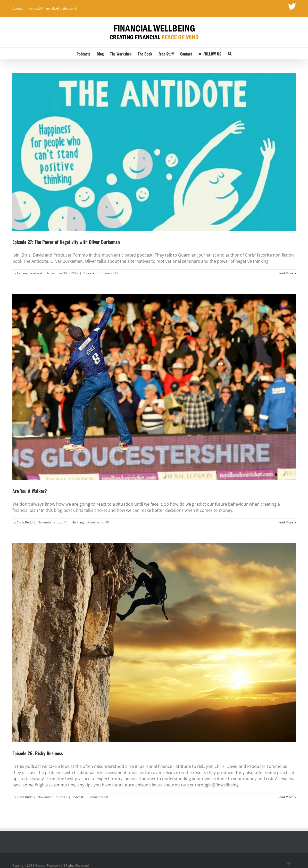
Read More (285, 273)
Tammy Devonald (29, 273)
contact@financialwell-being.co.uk (53, 8)
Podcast (88, 273)
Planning (78, 522)
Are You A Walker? (30, 491)
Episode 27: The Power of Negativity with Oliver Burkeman (66, 242)
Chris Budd (25, 522)
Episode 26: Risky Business (38, 753)
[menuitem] (87, 53)
